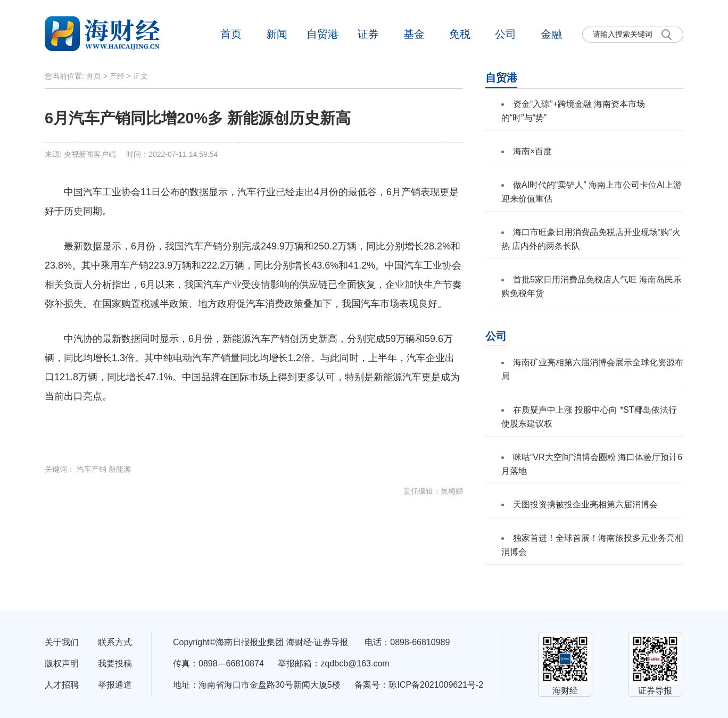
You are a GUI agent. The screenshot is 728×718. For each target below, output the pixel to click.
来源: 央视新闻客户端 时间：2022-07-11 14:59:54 (131, 154)
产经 (117, 76)
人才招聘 (62, 685)
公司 (506, 34)
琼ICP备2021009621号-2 (436, 685)
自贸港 (322, 34)
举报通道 (115, 685)
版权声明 (62, 663)
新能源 (120, 469)
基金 (414, 34)
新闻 (277, 34)
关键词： (61, 469)
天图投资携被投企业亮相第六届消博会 (585, 504)
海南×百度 (532, 151)
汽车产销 (92, 469)
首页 (231, 34)
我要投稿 (115, 663)
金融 (551, 34)
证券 (368, 34)
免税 (460, 34)
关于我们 (62, 642)
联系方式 (115, 642)
